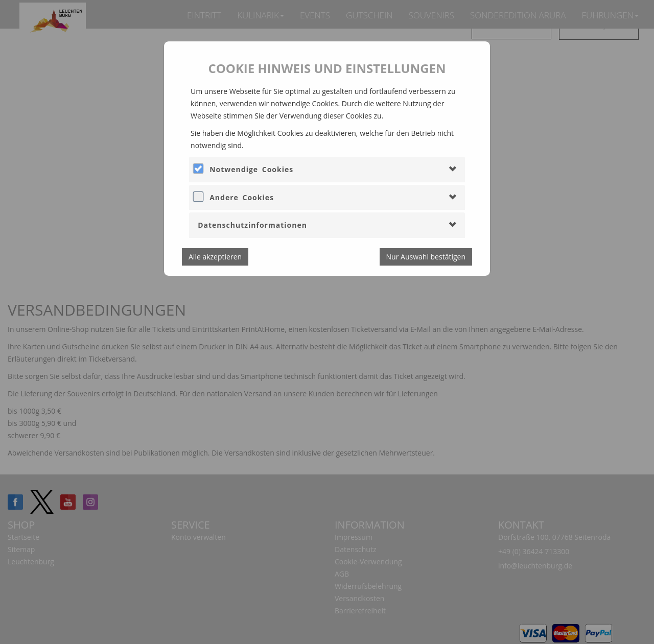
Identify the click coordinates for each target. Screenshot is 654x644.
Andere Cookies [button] (242, 197)
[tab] (327, 169)
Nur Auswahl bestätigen (426, 257)
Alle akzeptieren (215, 257)
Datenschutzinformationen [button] (252, 225)
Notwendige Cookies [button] (251, 169)
